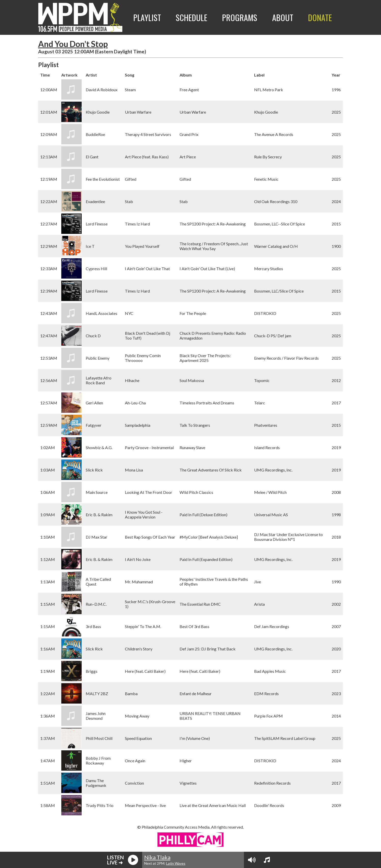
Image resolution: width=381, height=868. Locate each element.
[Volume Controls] (252, 860)
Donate (320, 17)
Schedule (192, 17)
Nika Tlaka (157, 857)
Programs (240, 17)
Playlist (147, 17)
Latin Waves (176, 863)
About (283, 17)
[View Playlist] (267, 860)
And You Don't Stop (73, 44)
